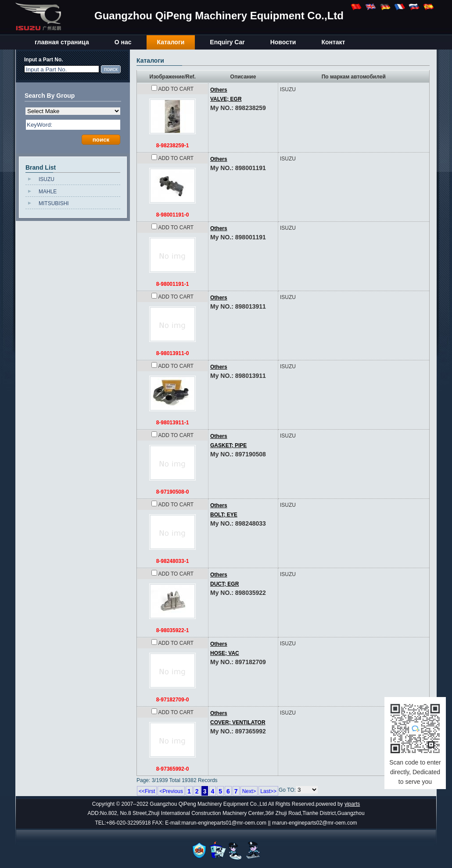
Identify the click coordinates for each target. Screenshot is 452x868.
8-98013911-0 (173, 353)
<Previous (171, 791)
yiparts (352, 804)
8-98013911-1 (173, 423)
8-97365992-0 (173, 769)
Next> (249, 791)
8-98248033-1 (173, 561)
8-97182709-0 (173, 700)
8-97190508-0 (173, 492)
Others (219, 159)
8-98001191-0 (173, 215)
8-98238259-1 (173, 146)
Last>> (268, 791)
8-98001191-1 (173, 284)
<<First (147, 791)
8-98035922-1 (173, 630)
